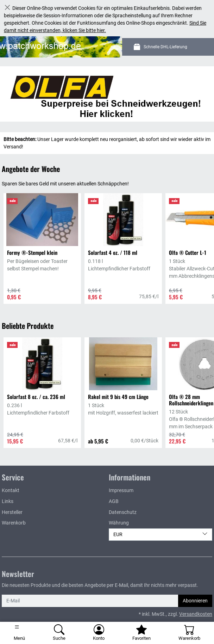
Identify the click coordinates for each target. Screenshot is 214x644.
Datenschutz (123, 512)
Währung (119, 523)
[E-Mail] (90, 601)
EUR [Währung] (160, 534)
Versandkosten (196, 614)
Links (8, 501)
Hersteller (12, 512)
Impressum (121, 490)
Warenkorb (14, 523)
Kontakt (11, 490)
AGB (114, 501)
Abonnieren (195, 601)
